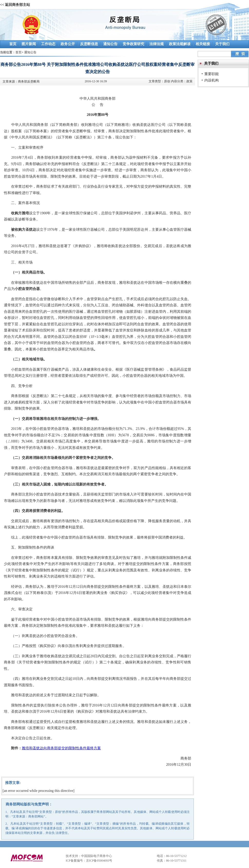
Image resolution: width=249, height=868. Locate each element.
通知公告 (110, 44)
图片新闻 (29, 44)
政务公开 (68, 44)
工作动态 (48, 44)
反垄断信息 (89, 44)
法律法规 (157, 44)
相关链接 (203, 44)
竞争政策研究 (133, 44)
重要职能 (212, 74)
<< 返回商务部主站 (15, 5)
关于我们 (222, 44)
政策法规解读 (180, 44)
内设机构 (212, 80)
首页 (13, 44)
